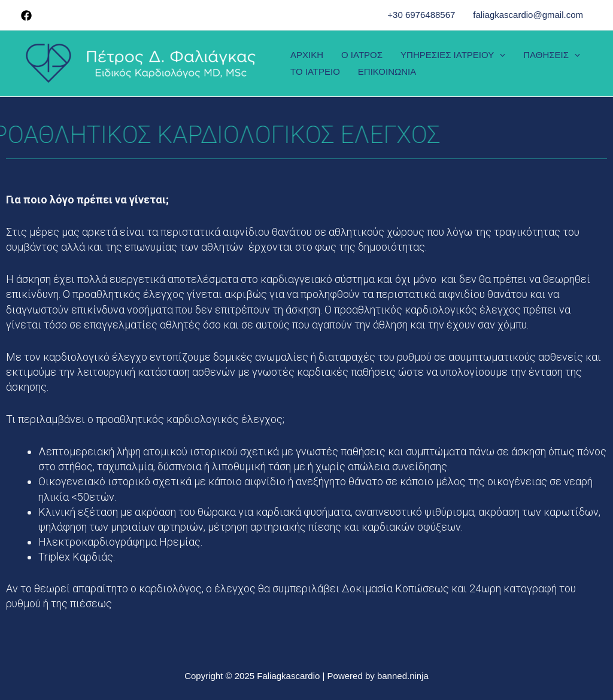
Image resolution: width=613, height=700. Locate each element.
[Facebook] (26, 16)
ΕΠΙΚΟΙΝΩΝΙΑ (387, 71)
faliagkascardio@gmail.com (528, 15)
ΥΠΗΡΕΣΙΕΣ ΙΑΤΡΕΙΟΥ (453, 55)
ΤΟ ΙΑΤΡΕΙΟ (315, 71)
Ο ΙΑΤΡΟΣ (362, 55)
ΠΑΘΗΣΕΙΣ (552, 55)
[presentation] (500, 55)
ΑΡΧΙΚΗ (307, 55)
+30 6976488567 (421, 15)
